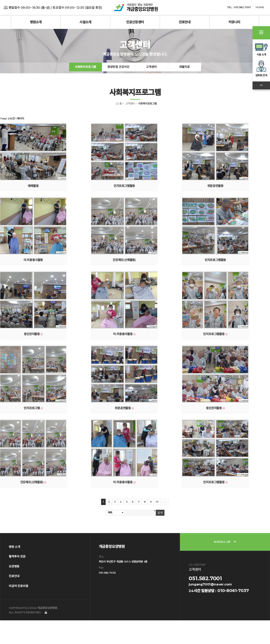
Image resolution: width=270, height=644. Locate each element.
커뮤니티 (234, 22)
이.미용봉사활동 (33, 284)
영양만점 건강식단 (118, 90)
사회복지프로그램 (85, 90)
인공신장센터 (135, 22)
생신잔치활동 (32, 358)
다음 (163, 526)
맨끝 (167, 526)
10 (157, 525)
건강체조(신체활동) (124, 284)
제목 (110, 536)
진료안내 (185, 22)
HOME (260, 7)
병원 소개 (14, 570)
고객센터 (151, 90)
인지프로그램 (32, 432)
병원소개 (36, 22)
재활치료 (184, 90)
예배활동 (33, 210)
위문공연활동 (215, 210)
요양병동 (14, 590)
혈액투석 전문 (17, 580)
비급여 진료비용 (18, 610)
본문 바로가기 (0, 0)
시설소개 (85, 22)
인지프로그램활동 (124, 210)
